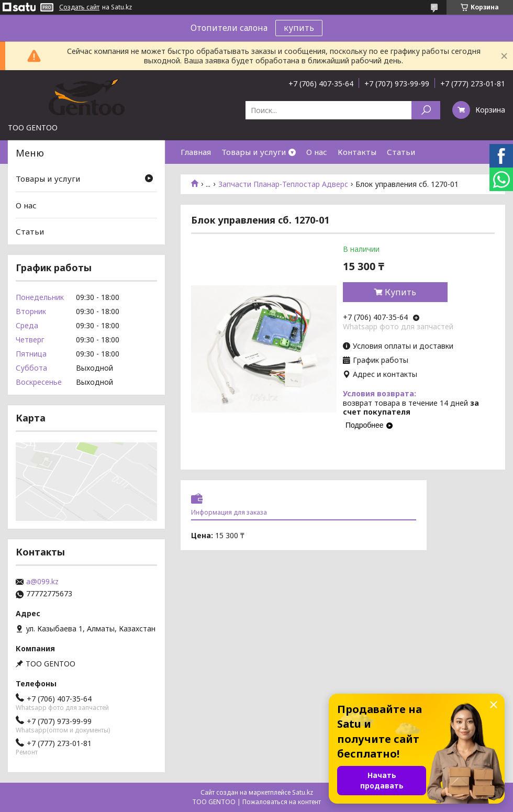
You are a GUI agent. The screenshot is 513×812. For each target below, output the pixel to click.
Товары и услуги (254, 152)
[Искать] (426, 110)
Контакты (357, 152)
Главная (196, 152)
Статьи (401, 152)
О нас (317, 152)
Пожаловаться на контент (282, 802)
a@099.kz (42, 582)
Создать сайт (79, 7)
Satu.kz (303, 792)
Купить (400, 292)
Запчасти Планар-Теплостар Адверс (283, 184)
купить (299, 28)
